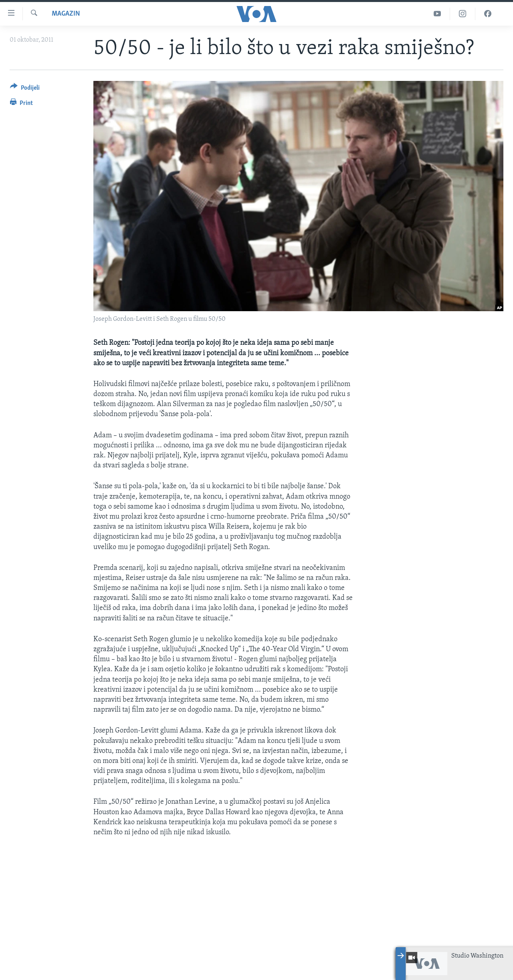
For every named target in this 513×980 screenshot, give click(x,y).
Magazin (66, 14)
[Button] (25, 89)
